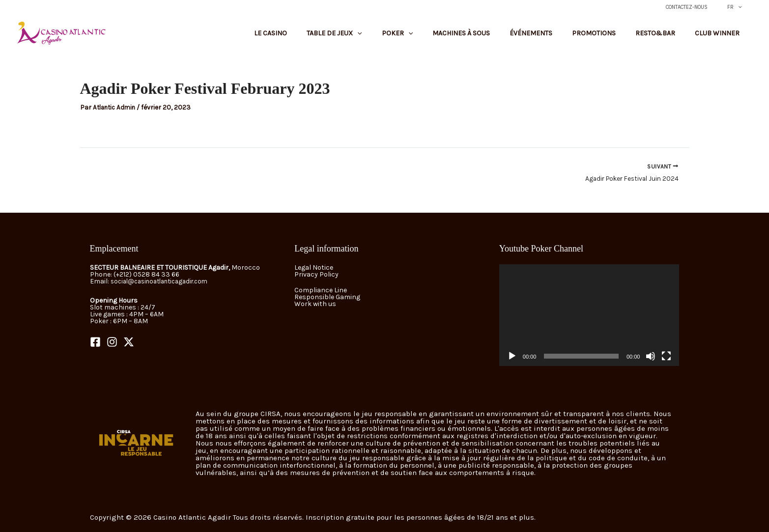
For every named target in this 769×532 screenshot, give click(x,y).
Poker (451, 38)
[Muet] (651, 356)
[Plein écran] (666, 356)
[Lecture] (512, 356)
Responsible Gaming (327, 297)
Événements (565, 38)
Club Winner (722, 38)
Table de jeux (398, 38)
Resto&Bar (670, 38)
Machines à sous (505, 38)
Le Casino (344, 38)
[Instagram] (112, 342)
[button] (742, 7)
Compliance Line (321, 290)
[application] (589, 315)
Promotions (618, 38)
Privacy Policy (316, 275)
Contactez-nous (700, 7)
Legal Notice (314, 268)
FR (739, 7)
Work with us (315, 304)
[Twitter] (129, 342)
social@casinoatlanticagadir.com (165, 282)
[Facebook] (95, 342)
